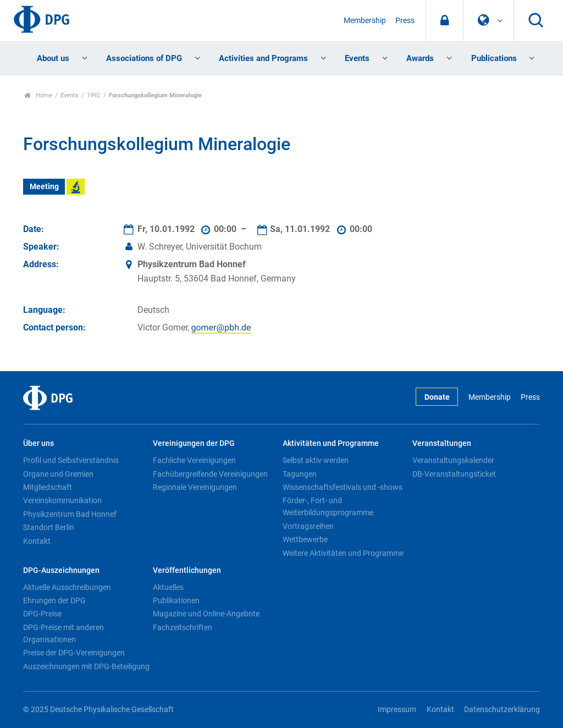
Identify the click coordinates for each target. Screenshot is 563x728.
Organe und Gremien (58, 474)
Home (38, 95)
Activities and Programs (263, 58)
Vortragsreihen (308, 526)
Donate (437, 397)
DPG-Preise (42, 614)
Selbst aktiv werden (316, 460)
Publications (494, 58)
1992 (93, 95)
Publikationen (176, 600)
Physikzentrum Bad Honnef (70, 514)
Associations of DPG (144, 58)
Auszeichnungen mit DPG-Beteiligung (86, 666)
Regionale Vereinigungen (195, 487)
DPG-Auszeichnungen (61, 570)
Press (405, 21)
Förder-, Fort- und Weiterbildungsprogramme (328, 506)
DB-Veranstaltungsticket (454, 474)
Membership (365, 21)
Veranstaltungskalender (453, 460)
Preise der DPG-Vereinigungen (74, 653)
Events (357, 58)
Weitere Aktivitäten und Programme (343, 553)
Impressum (397, 710)
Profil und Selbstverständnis (71, 460)
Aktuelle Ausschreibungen (67, 587)
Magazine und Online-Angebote (206, 614)
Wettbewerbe (305, 539)
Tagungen (300, 474)
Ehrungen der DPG (54, 600)
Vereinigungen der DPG (194, 443)
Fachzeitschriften (183, 627)
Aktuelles (168, 587)
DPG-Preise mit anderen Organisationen (64, 633)
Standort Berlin (49, 527)
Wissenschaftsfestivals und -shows (343, 487)
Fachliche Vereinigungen (194, 460)
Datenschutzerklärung (502, 710)
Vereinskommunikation (62, 500)
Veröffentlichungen (187, 570)
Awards (420, 58)
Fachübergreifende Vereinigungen (210, 474)
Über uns (38, 443)
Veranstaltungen (442, 443)
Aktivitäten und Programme (331, 443)
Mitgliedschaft (48, 487)
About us (53, 58)
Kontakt (37, 541)
